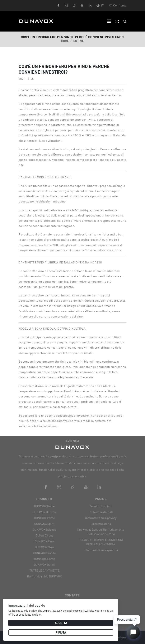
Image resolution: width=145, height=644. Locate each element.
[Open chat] (133, 632)
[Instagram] (66, 5)
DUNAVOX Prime (44, 518)
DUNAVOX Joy (44, 535)
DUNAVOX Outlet (44, 565)
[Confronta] (117, 21)
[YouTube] (82, 5)
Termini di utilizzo (101, 506)
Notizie (79, 41)
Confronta (118, 5)
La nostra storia (101, 524)
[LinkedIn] (90, 5)
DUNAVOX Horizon (44, 512)
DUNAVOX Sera (44, 547)
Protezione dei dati (101, 512)
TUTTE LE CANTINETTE (44, 570)
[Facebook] (58, 5)
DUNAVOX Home (44, 559)
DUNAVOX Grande (44, 553)
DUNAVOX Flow (44, 541)
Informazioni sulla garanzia (101, 550)
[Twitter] (74, 5)
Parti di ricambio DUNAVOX (44, 576)
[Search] (125, 21)
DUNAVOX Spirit (44, 524)
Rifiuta (61, 632)
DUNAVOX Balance (44, 529)
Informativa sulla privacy (101, 518)
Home (65, 41)
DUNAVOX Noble (44, 506)
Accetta (61, 623)
